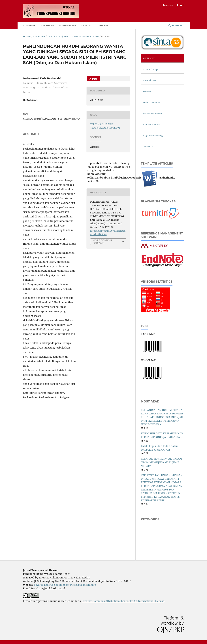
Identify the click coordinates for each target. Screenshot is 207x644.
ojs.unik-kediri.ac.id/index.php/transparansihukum (65, 585)
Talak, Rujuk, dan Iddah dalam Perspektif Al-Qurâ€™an (160, 448)
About (104, 25)
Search (175, 25)
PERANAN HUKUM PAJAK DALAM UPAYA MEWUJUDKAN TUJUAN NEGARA (161, 462)
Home (27, 36)
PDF (94, 79)
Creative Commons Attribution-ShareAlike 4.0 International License (123, 601)
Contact (88, 25)
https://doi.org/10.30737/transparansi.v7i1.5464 (52, 119)
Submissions (68, 25)
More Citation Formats (102, 242)
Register (168, 5)
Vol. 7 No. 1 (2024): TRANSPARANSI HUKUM (73, 36)
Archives (47, 25)
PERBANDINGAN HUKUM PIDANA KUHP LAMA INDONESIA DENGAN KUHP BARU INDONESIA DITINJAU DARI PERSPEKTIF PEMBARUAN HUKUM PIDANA (162, 417)
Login (181, 5)
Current (29, 25)
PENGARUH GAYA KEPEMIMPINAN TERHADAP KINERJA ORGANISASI (162, 435)
